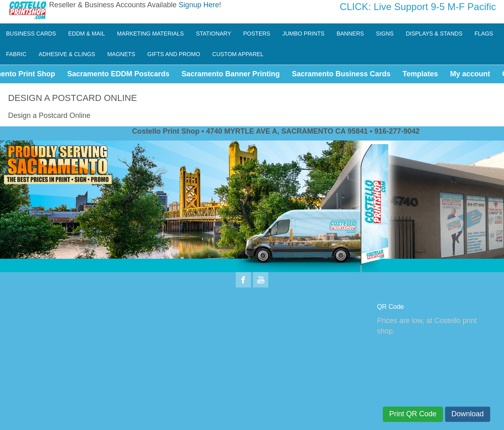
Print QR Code (413, 414)
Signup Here (199, 5)
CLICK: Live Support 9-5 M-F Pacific (418, 7)
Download (468, 414)
